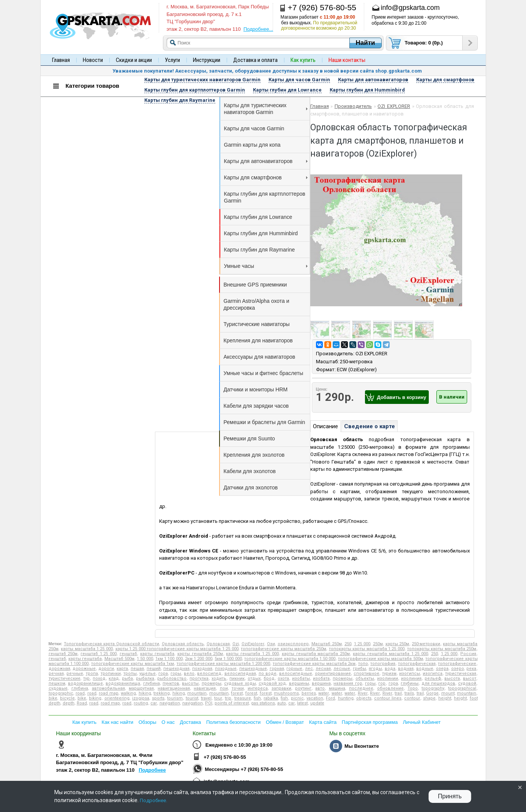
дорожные (84, 669)
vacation (315, 698)
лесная (323, 669)
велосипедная (240, 674)
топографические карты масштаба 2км (314, 664)
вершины (299, 683)
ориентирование (333, 674)
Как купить (85, 722)
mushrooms (286, 693)
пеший (154, 669)
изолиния (411, 678)
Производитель (353, 106)
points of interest (232, 703)
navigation (170, 703)
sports (158, 698)
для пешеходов (438, 683)
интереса (258, 688)
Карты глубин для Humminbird (261, 233)
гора (163, 674)
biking (95, 698)
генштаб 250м (63, 654)
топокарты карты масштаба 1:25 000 (367, 649)
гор (382, 683)
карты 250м (397, 644)
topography (433, 688)
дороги (106, 669)
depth (69, 703)
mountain (197, 693)
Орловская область (183, 644)
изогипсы (410, 674)
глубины (410, 683)
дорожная (59, 669)
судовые (58, 688)
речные (75, 674)
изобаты (301, 678)
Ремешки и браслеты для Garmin (265, 422)
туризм (389, 674)
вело (189, 674)
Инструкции (207, 60)
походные (226, 669)
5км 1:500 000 (228, 659)
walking (128, 693)
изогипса (433, 674)
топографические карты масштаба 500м (381, 659)
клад (114, 678)
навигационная (174, 688)
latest (302, 703)
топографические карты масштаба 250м (284, 649)
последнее (361, 688)
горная (277, 669)
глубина (152, 683)
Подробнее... (258, 29)
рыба (127, 678)
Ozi (236, 644)
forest (237, 693)
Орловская (218, 644)
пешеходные (253, 669)
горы (176, 674)
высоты (190, 683)
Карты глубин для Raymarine (260, 250)
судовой (467, 683)
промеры (343, 678)
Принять (450, 796)
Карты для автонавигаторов (266, 161)
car (154, 703)
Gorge (432, 693)
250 (348, 644)
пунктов (171, 683)
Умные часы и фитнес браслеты (264, 373)
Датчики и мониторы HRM (256, 389)
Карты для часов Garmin (254, 128)
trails (409, 693)
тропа (92, 674)
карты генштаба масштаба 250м (316, 654)
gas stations (263, 703)
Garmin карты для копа (252, 145)
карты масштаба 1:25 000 (87, 649)
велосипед (209, 674)
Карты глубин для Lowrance (258, 217)
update (317, 703)
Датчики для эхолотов (251, 488)
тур (86, 678)
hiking (145, 693)
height (445, 698)
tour (218, 698)
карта (122, 669)
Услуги (172, 60)
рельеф (433, 678)
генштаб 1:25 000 (99, 654)
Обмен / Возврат (285, 722)
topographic (61, 693)
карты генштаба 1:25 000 (252, 654)
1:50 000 (145, 659)
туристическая (461, 674)
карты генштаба (157, 654)
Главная (61, 60)
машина (337, 688)
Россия (468, 654)
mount (448, 693)
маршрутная (141, 688)
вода (390, 669)
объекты (365, 678)
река (471, 669)
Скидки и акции (134, 60)
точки (238, 688)
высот (470, 678)
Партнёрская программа (370, 722)
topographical (462, 688)
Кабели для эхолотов (250, 471)
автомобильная (108, 688)
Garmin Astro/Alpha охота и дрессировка (257, 304)
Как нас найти (118, 722)
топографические (457, 664)
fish (257, 698)
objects (364, 698)
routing (141, 703)
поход (99, 678)
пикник (237, 678)
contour (412, 698)
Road (82, 703)
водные (425, 669)
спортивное (366, 674)
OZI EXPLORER (394, 106)
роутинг (303, 688)
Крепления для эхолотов (254, 455)
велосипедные (296, 674)
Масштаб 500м (119, 659)
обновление (390, 688)
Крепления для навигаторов (258, 340)
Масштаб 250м (327, 644)
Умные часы (266, 266)
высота (452, 678)
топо (363, 664)
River (363, 693)
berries (309, 693)
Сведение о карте (370, 426)
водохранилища (123, 683)
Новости (93, 60)
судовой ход (272, 683)
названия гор (348, 683)
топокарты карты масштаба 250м (442, 649)
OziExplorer (253, 644)
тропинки (111, 674)
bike (53, 698)
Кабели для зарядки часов (256, 406)
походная (202, 669)
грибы (359, 669)
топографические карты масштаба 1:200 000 (224, 664)
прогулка (199, 678)
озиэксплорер (293, 644)
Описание (325, 426)
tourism (175, 698)
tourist (192, 698)
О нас (168, 722)
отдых (254, 678)
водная (406, 669)
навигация (205, 688)
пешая (137, 669)
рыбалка (145, 678)
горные (294, 669)
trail (398, 693)
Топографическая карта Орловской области (111, 644)
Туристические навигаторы (257, 324)
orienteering (117, 698)
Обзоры (148, 722)
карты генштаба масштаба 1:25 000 (390, 654)
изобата (321, 678)
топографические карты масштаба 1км (133, 664)
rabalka (271, 698)
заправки (281, 688)
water (324, 693)
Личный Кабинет (422, 722)
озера (442, 669)
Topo (413, 688)
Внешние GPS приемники (255, 285)
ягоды (375, 669)
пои (224, 688)
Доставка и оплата (255, 60)
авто (320, 688)
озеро (458, 669)
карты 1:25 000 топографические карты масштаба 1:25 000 (177, 649)
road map (108, 693)
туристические (65, 678)
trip (228, 698)
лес (309, 669)
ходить (219, 678)
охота (283, 678)
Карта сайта (323, 722)
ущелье (148, 674)
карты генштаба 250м (200, 654)
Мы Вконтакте (362, 746)
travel (206, 698)
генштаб (128, 654)
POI (209, 703)
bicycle (67, 698)
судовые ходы (240, 683)
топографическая (417, 664)
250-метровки (426, 644)
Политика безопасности (233, 722)
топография (383, 664)
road (80, 693)
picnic (297, 698)
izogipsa (141, 698)
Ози (271, 644)
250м (378, 644)
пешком (57, 683)
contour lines (388, 698)
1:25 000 (362, 644)
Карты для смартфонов (266, 177)
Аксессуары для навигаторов (260, 357)
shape (429, 698)
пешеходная (176, 669)
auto (282, 703)
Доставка (191, 722)
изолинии (388, 678)
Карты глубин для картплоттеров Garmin (265, 197)
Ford (330, 698)
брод (269, 678)
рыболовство (172, 678)
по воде (268, 674)
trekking (162, 693)
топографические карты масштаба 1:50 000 (290, 659)
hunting (346, 698)
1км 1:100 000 (169, 659)
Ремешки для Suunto (249, 438)
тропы (130, 674)
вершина (321, 683)
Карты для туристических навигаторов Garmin (266, 109)
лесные (342, 669)
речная (56, 674)
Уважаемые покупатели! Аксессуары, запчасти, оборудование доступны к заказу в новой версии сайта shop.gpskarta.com (267, 71)
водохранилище (85, 683)
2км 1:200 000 (199, 659)
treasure (243, 698)
